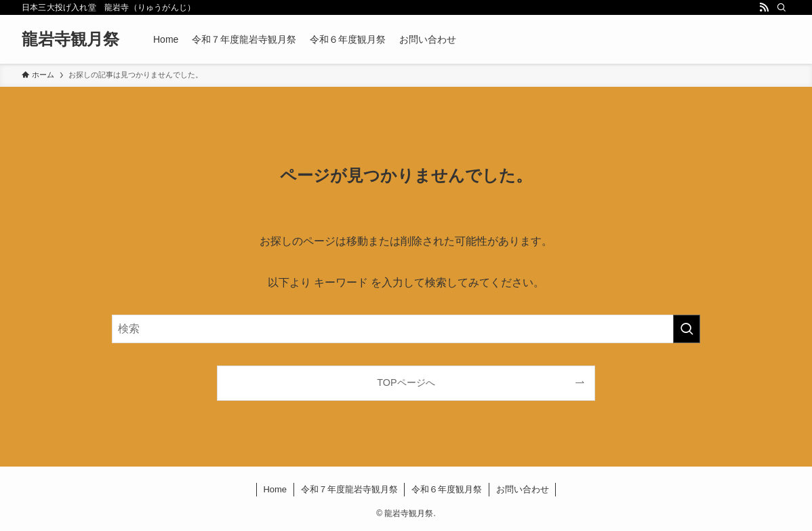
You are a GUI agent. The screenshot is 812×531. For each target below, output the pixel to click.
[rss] (764, 7)
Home (275, 489)
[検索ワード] (406, 329)
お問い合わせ (523, 489)
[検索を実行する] (687, 329)
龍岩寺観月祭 (70, 39)
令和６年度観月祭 (447, 489)
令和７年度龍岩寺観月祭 (349, 489)
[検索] (781, 7)
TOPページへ (406, 382)
